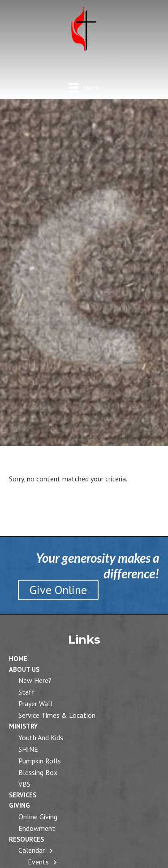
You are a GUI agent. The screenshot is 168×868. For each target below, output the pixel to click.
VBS (24, 784)
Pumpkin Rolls (40, 761)
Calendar (32, 850)
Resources (26, 839)
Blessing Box (38, 772)
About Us (24, 669)
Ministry (23, 726)
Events (38, 862)
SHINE (28, 749)
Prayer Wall (35, 704)
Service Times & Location (57, 715)
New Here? (35, 680)
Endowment (37, 828)
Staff (27, 692)
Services (23, 795)
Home (18, 659)
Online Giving (38, 817)
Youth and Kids (41, 737)
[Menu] (84, 87)
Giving (19, 805)
